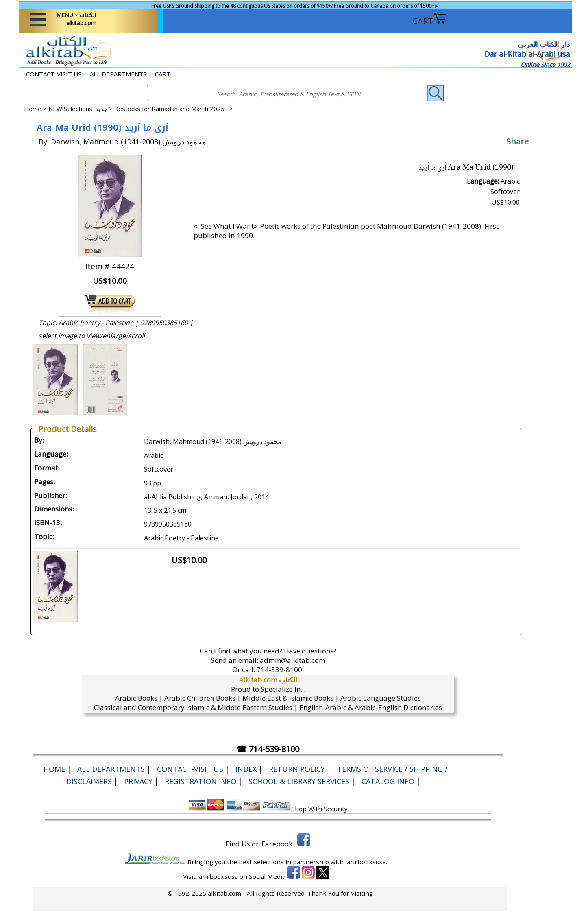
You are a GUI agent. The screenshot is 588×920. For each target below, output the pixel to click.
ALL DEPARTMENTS (118, 74)
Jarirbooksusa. (366, 862)
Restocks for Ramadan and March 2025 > (174, 109)
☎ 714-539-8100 (268, 749)
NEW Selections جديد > (81, 109)
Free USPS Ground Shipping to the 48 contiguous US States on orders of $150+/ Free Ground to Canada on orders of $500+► (295, 6)
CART (430, 21)
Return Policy (297, 769)
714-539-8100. (280, 670)
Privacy (138, 781)
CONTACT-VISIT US (54, 74)
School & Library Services (299, 781)
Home (33, 109)
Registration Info (200, 781)
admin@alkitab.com (293, 660)
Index (246, 769)
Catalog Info (388, 781)
